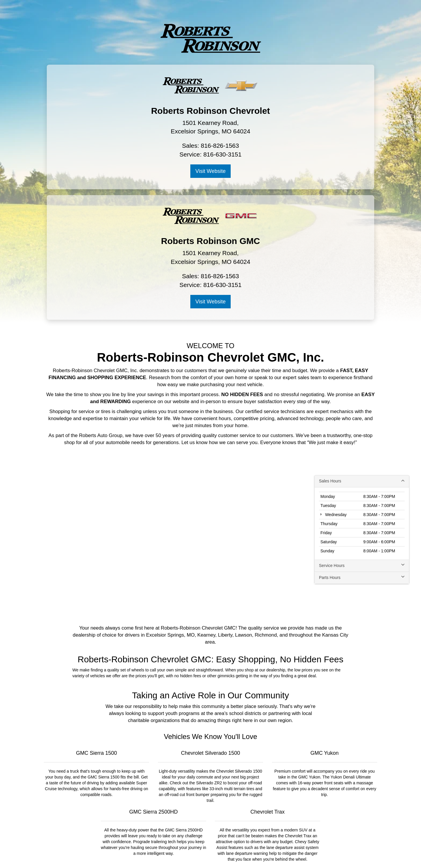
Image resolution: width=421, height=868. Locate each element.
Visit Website (127, 171)
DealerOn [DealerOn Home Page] (160, 854)
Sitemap (177, 854)
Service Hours (362, 435)
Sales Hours (362, 351)
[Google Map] (210, 407)
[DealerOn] (101, 853)
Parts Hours (362, 447)
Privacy (192, 854)
